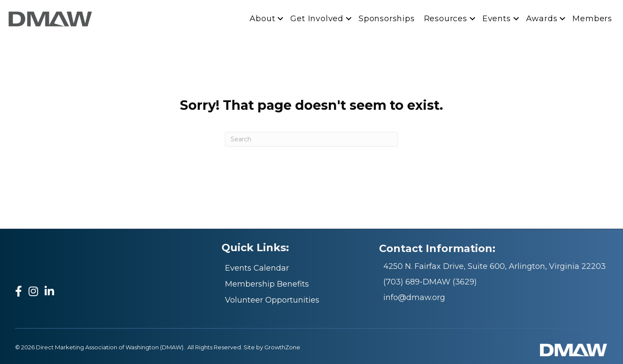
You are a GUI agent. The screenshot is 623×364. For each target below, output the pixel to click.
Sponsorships (387, 19)
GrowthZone (282, 347)
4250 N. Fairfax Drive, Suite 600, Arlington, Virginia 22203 (495, 266)
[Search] (311, 139)
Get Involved (317, 19)
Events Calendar (257, 268)
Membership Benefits (267, 284)
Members (592, 19)
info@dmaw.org (414, 297)
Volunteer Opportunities (272, 300)
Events (497, 19)
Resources (446, 19)
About (262, 19)
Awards (542, 19)
